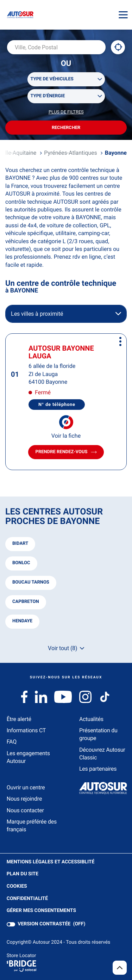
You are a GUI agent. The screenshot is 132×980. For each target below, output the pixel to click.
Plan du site (23, 874)
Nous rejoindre (24, 799)
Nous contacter (25, 810)
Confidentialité (27, 899)
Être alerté (19, 719)
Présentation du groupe (98, 734)
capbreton (26, 602)
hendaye (22, 621)
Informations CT (26, 730)
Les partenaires (98, 769)
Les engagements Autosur (28, 757)
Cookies (17, 886)
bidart (20, 544)
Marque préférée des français (32, 825)
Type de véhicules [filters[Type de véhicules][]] (52, 79)
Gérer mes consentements (41, 911)
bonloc (21, 563)
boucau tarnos (31, 582)
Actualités (91, 719)
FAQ (12, 742)
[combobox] (56, 47)
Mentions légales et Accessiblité (51, 862)
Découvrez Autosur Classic (102, 754)
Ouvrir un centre (26, 787)
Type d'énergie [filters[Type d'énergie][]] (48, 96)
